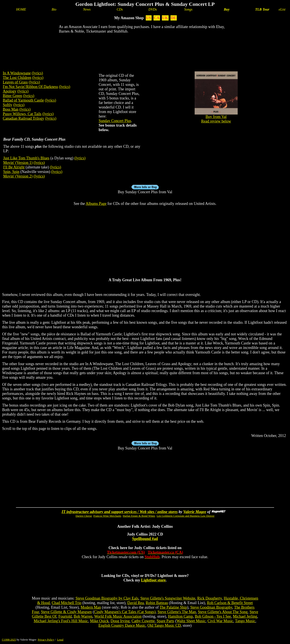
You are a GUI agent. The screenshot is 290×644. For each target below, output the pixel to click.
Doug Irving (120, 621)
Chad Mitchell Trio (67, 603)
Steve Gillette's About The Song (223, 612)
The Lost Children (17, 78)
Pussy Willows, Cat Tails (22, 114)
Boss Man (11, 109)
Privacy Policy (46, 640)
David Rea (135, 603)
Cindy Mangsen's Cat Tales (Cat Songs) (125, 612)
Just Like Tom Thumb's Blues (26, 158)
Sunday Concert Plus (115, 121)
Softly (8, 105)
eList (282, 9)
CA (157, 18)
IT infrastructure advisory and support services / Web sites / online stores (120, 512)
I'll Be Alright (14, 167)
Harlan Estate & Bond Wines (139, 516)
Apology (10, 91)
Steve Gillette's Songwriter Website (168, 598)
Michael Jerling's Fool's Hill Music (61, 621)
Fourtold (65, 616)
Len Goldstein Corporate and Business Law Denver (185, 516)
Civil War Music (220, 621)
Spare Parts (165, 621)
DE (174, 18)
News (87, 9)
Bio (54, 9)
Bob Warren (83, 616)
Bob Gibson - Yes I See (213, 616)
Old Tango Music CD (164, 625)
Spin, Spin (11, 172)
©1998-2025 (9, 640)
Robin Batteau (157, 603)
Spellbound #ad (145, 539)
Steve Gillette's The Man (177, 612)
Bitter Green (12, 96)
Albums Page (96, 204)
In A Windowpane (17, 73)
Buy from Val (216, 115)
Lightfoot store (153, 580)
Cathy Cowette (143, 621)
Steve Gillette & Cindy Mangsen (66, 612)
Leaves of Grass (15, 82)
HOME (21, 9)
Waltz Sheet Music (191, 621)
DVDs (153, 9)
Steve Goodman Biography (211, 607)
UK (165, 18)
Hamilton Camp (180, 616)
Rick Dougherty (209, 598)
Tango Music (245, 621)
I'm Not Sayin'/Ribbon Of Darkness (30, 87)
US (149, 18)
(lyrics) (37, 73)
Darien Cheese (84, 516)
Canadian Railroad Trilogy (23, 118)
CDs (120, 9)
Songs (188, 9)
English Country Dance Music (122, 625)
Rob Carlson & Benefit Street (230, 603)
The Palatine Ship (173, 607)
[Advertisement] (145, 51)
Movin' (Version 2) (18, 176)
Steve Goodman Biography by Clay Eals (107, 598)
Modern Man (91, 607)
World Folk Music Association (118, 616)
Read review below (216, 121)
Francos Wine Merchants (107, 516)
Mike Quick (99, 621)
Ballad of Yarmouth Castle (23, 100)
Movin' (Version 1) (18, 163)
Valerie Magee (195, 512)
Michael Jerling (245, 616)
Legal (60, 640)
